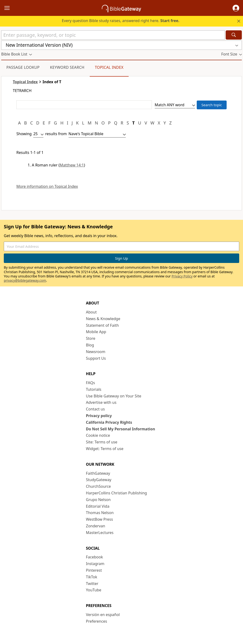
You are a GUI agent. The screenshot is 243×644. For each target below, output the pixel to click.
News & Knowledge (103, 319)
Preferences (96, 621)
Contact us (95, 409)
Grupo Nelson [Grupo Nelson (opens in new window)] (98, 500)
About (91, 312)
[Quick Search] (113, 35)
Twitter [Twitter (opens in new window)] (92, 584)
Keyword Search (67, 67)
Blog (90, 345)
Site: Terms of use (102, 442)
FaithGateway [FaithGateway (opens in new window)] (98, 473)
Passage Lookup (23, 67)
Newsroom (96, 352)
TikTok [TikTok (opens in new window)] (92, 577)
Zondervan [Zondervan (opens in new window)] (96, 526)
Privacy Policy (182, 276)
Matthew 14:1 (72, 165)
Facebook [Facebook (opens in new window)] (94, 557)
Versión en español (103, 615)
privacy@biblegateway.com (25, 280)
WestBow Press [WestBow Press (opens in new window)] (99, 519)
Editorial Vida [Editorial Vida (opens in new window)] (98, 506)
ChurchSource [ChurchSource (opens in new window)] (98, 486)
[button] (236, 8)
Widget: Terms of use (105, 449)
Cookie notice (98, 435)
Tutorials (94, 389)
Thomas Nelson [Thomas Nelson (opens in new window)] (100, 513)
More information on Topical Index (47, 186)
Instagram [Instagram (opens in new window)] (95, 564)
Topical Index (109, 67)
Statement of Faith (102, 325)
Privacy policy (99, 416)
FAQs (90, 383)
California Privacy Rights (109, 422)
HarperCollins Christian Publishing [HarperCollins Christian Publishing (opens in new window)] (116, 493)
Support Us (96, 358)
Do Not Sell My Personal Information (120, 429)
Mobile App (96, 332)
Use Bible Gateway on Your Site (114, 396)
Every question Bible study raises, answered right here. (121, 21)
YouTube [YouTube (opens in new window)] (94, 590)
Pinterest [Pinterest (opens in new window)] (94, 570)
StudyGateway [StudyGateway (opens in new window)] (99, 480)
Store (91, 338)
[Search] (234, 35)
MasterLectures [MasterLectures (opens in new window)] (100, 533)
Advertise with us (101, 402)
